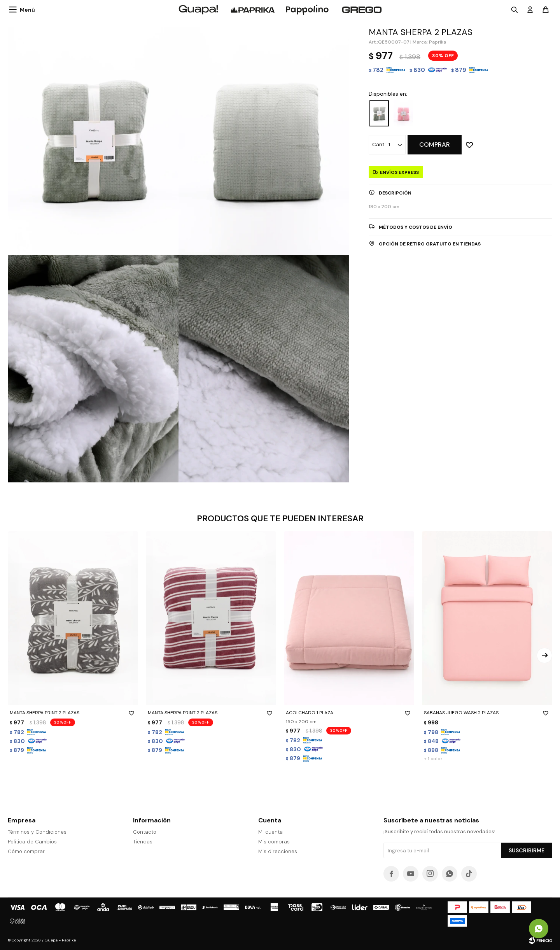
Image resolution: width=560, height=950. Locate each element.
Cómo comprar (26, 851)
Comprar (435, 145)
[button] (544, 656)
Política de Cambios (32, 842)
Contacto (145, 832)
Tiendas (143, 842)
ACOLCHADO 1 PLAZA (349, 713)
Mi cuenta (270, 832)
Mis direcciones (278, 851)
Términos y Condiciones (37, 832)
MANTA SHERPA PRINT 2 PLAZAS (73, 713)
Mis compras (274, 842)
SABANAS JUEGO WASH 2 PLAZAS (487, 713)
